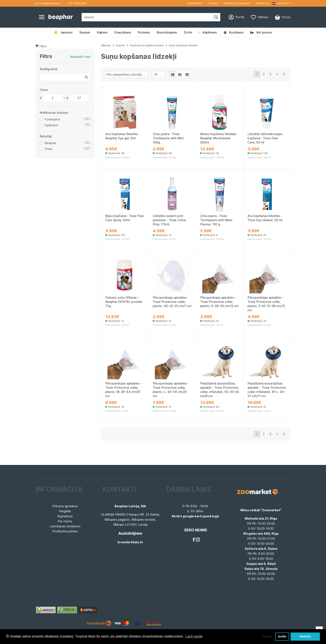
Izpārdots (51, 125)
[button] (281, 3)
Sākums (106, 45)
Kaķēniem (208, 32)
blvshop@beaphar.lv (48, 3)
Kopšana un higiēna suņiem (147, 45)
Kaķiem (102, 32)
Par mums (65, 521)
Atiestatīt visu (80, 57)
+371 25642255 (77, 3)
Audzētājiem (195, 3)
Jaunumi (63, 32)
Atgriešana (65, 516)
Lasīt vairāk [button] (194, 636)
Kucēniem (234, 32)
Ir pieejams (52, 119)
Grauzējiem (123, 32)
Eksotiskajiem (167, 32)
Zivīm (188, 32)
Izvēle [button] (282, 636)
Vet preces (261, 32)
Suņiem (85, 32)
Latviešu (280, 3)
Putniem (144, 32)
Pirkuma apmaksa (65, 506)
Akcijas (213, 3)
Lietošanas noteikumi (65, 526)
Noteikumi (263, 3)
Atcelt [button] (267, 636)
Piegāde (65, 511)
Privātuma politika (65, 531)
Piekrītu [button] (305, 636)
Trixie (48, 149)
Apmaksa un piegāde (237, 3)
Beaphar (50, 143)
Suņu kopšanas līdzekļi (183, 45)
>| (284, 74)
